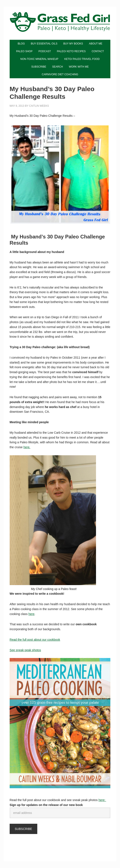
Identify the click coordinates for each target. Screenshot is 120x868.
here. (27, 447)
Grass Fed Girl (60, 25)
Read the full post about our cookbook (35, 640)
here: (102, 800)
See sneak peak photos (25, 650)
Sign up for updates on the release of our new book (46, 805)
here (31, 614)
